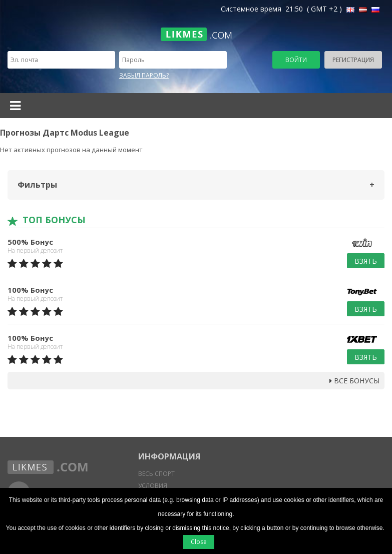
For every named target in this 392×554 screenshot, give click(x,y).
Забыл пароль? (144, 75)
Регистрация (353, 60)
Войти (296, 60)
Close (199, 542)
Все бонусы (354, 381)
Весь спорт (156, 474)
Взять (366, 261)
